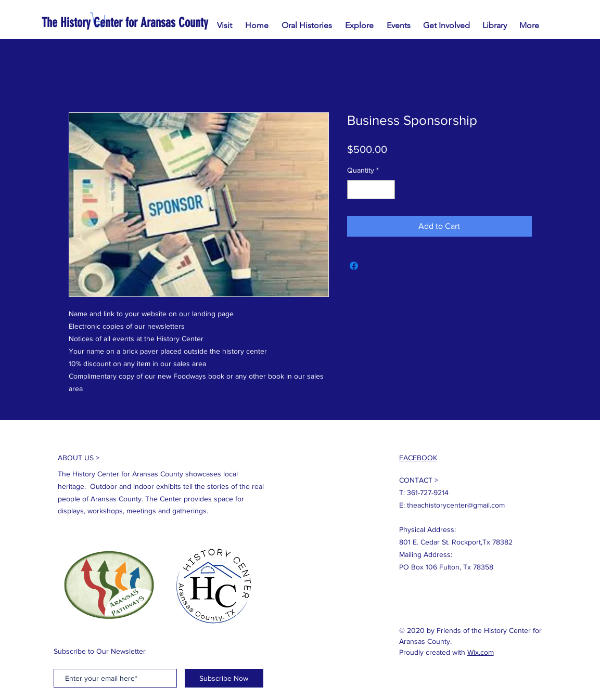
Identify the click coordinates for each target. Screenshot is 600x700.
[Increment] (387, 190)
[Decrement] (355, 190)
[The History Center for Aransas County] (162, 23)
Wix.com (481, 652)
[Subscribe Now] (224, 678)
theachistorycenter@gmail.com (456, 505)
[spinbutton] (371, 190)
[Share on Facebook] (354, 266)
